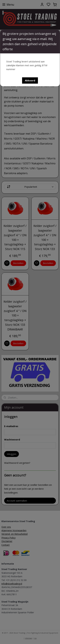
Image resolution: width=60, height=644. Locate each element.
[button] (30, 80)
